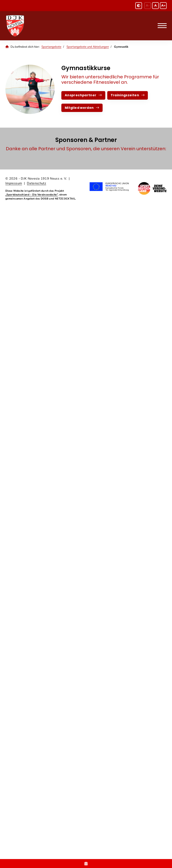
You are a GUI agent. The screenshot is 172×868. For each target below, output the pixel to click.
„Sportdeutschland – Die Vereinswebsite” (32, 195)
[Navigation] (160, 26)
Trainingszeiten (125, 95)
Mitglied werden (79, 108)
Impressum (14, 183)
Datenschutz (37, 183)
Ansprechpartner (81, 95)
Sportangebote (51, 47)
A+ (163, 5)
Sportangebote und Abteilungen (88, 47)
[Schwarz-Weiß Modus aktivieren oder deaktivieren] (139, 6)
